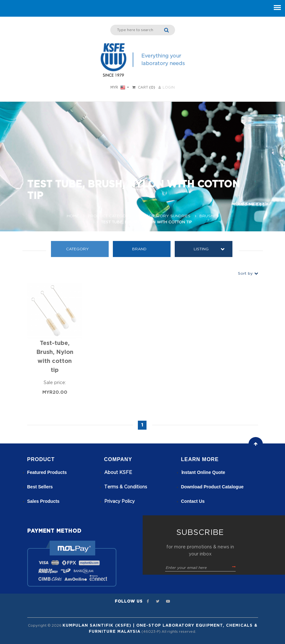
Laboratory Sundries (166, 216)
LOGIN (167, 87)
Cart (143, 87)
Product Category (110, 216)
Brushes (209, 216)
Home (73, 216)
